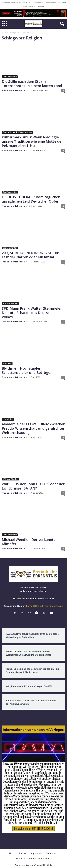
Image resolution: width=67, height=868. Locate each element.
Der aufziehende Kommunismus (17, 132)
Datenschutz (52, 853)
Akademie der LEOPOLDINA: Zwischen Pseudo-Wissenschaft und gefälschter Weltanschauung (33, 428)
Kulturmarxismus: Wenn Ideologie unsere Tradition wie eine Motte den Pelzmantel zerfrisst (33, 141)
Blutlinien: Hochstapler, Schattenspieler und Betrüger (27, 370)
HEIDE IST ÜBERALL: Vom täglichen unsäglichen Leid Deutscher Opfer (31, 199)
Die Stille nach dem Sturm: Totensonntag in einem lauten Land (32, 84)
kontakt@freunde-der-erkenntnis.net (45, 606)
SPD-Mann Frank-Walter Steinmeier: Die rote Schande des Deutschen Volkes (32, 313)
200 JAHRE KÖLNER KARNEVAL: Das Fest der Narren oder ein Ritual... (31, 255)
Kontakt (23, 853)
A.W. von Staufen (10, 303)
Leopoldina (8, 419)
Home (12, 853)
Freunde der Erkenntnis (14, 90)
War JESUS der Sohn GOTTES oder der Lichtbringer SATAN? (33, 486)
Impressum (36, 853)
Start (4, 33)
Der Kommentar (10, 77)
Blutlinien (7, 363)
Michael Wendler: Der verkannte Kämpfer (29, 542)
